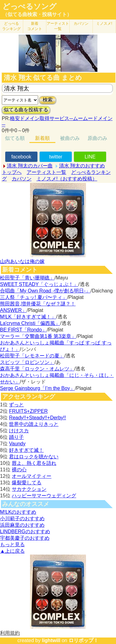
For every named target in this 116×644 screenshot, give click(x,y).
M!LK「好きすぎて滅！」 (28, 317)
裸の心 (19, 470)
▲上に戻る (12, 551)
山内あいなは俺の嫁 (22, 261)
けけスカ (19, 431)
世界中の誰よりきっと (34, 424)
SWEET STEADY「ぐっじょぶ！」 (39, 284)
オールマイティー (32, 476)
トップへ (12, 172)
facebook (21, 157)
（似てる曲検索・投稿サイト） (37, 14)
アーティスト (58, 26)
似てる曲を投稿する (26, 110)
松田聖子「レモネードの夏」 (32, 356)
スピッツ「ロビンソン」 (27, 362)
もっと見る (12, 545)
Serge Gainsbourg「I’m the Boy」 (37, 388)
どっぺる (11, 26)
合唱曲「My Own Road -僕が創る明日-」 (45, 291)
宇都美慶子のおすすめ (25, 538)
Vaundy (17, 444)
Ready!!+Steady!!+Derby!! (37, 418)
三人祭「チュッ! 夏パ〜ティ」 (34, 297)
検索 (48, 100)
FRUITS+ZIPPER (28, 411)
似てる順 (15, 138)
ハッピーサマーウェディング (44, 496)
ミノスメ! (104, 24)
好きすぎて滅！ (26, 450)
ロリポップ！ (84, 640)
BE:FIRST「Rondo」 (23, 330)
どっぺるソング (30, 6)
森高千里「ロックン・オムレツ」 (37, 369)
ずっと (16, 405)
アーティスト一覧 (46, 172)
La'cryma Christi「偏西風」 (30, 323)
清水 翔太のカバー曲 (30, 166)
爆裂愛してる (27, 483)
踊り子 (16, 437)
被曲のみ (70, 138)
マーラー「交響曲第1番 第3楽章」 (38, 336)
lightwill (51, 640)
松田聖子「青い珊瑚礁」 (27, 278)
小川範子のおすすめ (22, 519)
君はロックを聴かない (34, 457)
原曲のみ (97, 138)
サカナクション (29, 489)
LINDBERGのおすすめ (25, 532)
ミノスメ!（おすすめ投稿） (67, 179)
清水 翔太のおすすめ (82, 166)
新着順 (42, 138)
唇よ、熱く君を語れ (34, 463)
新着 (35, 26)
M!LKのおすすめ (18, 512)
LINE (90, 157)
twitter (56, 157)
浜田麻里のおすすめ (22, 525)
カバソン (81, 24)
